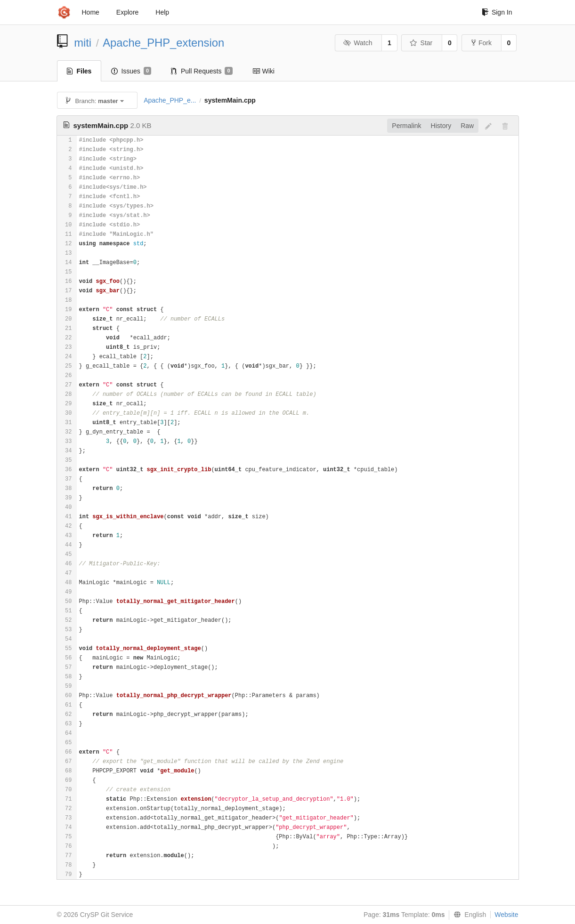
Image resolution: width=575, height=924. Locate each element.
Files (79, 71)
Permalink (406, 126)
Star (421, 43)
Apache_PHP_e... (170, 100)
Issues (131, 71)
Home (91, 12)
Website (506, 915)
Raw (467, 126)
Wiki (263, 71)
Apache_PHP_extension (163, 43)
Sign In (497, 12)
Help (162, 12)
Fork (482, 43)
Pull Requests (202, 71)
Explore (127, 12)
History (441, 126)
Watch (358, 43)
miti (83, 43)
